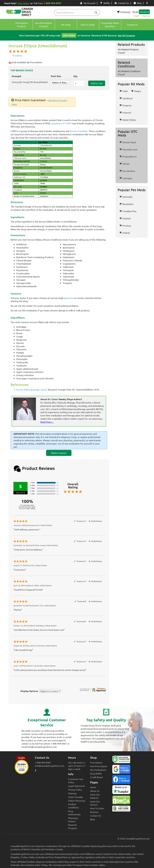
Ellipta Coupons (59, 453)
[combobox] (61, 82)
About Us (95, 791)
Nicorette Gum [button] (128, 149)
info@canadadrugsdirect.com (50, 766)
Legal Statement (76, 786)
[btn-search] (96, 13)
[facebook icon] (147, 3)
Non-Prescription (99, 766)
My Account (88, 3)
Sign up (146, 16)
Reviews (94, 812)
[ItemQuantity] (79, 83)
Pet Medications (98, 770)
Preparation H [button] (128, 156)
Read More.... (47, 422)
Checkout (144, 12)
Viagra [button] (136, 91)
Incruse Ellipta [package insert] (32, 389)
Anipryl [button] (125, 233)
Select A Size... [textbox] (60, 82)
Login (136, 16)
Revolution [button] (126, 204)
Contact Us (122, 3)
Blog (138, 3)
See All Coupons (126, 35)
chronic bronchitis (79, 131)
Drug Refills (96, 773)
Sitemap (72, 793)
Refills (105, 3)
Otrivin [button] (124, 164)
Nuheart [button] (125, 218)
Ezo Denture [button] (127, 171)
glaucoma (69, 298)
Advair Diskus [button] (128, 120)
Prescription (96, 762)
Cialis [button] (124, 91)
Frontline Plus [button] (128, 211)
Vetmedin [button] (126, 197)
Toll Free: (48, 3)
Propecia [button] (125, 105)
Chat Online (23, 3)
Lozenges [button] (126, 178)
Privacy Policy (75, 790)
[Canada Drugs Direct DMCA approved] (121, 801)
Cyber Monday (75, 797)
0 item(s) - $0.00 (128, 12)
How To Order (97, 808)
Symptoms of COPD (61, 123)
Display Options (29, 691)
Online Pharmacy (77, 801)
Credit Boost (96, 777)
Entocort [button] (125, 112)
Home (93, 787)
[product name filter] (78, 12)
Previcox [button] (125, 226)
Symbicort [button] (126, 98)
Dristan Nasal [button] (128, 142)
